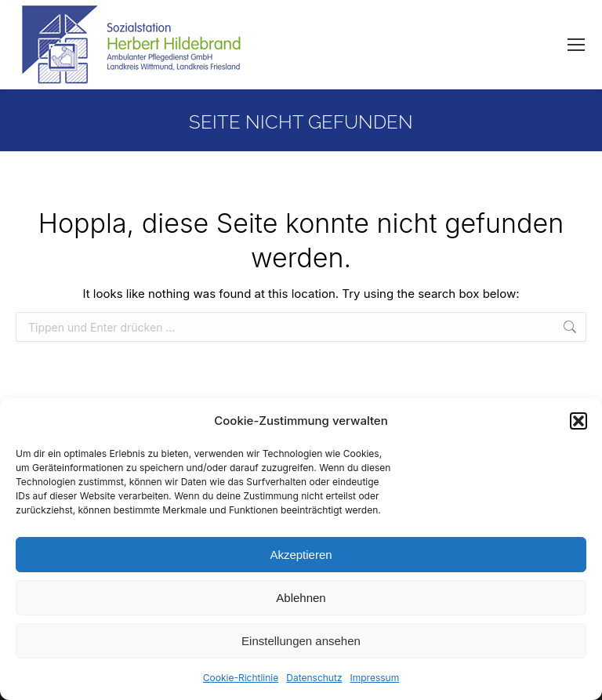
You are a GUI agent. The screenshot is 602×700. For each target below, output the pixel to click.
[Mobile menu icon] (576, 45)
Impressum (375, 678)
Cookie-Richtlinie (241, 678)
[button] (578, 421)
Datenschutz (314, 678)
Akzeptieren (301, 555)
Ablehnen (301, 598)
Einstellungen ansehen (301, 641)
